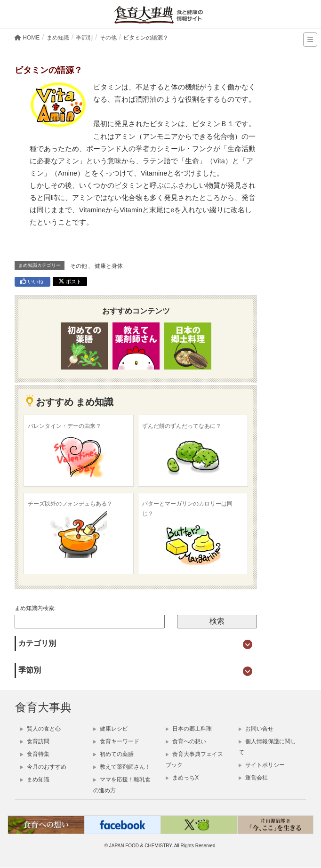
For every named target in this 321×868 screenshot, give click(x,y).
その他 (79, 266)
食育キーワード (116, 742)
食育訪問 (35, 742)
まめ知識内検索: (35, 609)
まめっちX (182, 778)
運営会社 (253, 778)
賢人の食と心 (40, 729)
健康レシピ (111, 729)
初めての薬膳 (113, 755)
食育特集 (35, 755)
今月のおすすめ (43, 767)
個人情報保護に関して (267, 747)
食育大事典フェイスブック (194, 760)
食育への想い (186, 742)
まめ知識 (35, 780)
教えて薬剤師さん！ (122, 767)
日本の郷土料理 (189, 729)
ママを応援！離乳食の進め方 (122, 785)
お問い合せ (256, 729)
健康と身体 (109, 266)
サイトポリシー (262, 765)
